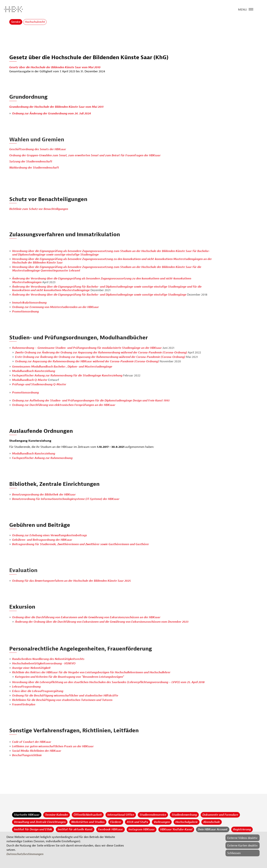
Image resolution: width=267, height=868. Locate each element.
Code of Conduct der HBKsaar (32, 742)
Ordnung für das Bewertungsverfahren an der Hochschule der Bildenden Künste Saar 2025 (71, 581)
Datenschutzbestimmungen (25, 854)
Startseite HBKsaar (27, 815)
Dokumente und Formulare (220, 815)
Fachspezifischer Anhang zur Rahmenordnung (42, 458)
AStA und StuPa (137, 822)
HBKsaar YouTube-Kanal (176, 829)
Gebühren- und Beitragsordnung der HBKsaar (42, 540)
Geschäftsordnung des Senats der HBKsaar (38, 149)
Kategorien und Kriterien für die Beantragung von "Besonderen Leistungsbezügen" (70, 677)
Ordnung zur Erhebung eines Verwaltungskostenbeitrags (50, 535)
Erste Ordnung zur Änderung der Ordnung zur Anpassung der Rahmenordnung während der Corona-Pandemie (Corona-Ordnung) (100, 357)
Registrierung (242, 829)
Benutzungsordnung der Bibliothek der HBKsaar (44, 495)
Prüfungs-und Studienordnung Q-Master (39, 384)
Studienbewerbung (184, 815)
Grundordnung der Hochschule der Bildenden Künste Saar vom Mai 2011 (56, 107)
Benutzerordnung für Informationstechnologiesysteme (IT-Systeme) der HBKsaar (66, 499)
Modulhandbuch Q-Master (30, 380)
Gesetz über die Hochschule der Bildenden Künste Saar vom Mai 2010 (55, 67)
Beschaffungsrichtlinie (27, 755)
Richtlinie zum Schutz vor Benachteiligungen (39, 209)
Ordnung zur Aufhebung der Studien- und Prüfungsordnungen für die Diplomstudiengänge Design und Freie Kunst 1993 (91, 401)
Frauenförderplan (24, 704)
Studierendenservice (153, 815)
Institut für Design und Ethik (33, 829)
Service (16, 22)
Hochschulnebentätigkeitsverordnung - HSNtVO (44, 663)
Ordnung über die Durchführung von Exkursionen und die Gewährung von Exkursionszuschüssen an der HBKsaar (86, 617)
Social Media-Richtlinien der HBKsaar (37, 751)
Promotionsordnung (25, 312)
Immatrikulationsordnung (29, 303)
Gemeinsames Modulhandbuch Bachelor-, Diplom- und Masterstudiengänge (62, 367)
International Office (121, 815)
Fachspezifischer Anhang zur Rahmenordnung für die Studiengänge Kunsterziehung (67, 375)
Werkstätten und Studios (88, 822)
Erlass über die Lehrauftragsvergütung (38, 691)
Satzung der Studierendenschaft (31, 162)
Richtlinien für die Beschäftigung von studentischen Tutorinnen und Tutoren (62, 700)
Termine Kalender (57, 815)
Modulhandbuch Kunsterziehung (34, 371)
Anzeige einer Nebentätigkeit (31, 668)
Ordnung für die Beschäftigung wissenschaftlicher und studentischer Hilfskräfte (65, 696)
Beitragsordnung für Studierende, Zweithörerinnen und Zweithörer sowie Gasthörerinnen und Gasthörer (80, 544)
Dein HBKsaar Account (213, 829)
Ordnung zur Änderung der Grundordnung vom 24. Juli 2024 (51, 113)
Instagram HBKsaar (142, 829)
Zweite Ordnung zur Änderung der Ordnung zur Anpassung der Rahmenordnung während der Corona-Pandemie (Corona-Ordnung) (101, 353)
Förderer (116, 822)
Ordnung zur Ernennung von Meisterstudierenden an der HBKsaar (55, 307)
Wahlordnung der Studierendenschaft (34, 168)
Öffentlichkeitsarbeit (88, 815)
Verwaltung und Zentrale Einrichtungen (40, 822)
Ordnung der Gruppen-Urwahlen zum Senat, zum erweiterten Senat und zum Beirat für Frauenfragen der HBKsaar (85, 155)
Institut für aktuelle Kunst (75, 829)
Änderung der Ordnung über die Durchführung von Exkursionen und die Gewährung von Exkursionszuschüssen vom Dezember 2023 (102, 622)
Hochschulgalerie (187, 822)
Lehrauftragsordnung (26, 687)
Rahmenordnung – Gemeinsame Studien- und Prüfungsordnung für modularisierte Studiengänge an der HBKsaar (87, 348)
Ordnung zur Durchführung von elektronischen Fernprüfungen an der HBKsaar (64, 405)
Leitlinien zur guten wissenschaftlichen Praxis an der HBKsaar (53, 746)
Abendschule (212, 822)
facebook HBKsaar (111, 829)
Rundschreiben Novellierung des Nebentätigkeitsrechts (48, 659)
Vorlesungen (162, 822)
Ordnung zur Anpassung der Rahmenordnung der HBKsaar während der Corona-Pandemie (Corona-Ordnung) (87, 361)
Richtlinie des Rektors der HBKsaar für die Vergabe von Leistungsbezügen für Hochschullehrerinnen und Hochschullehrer (91, 672)
